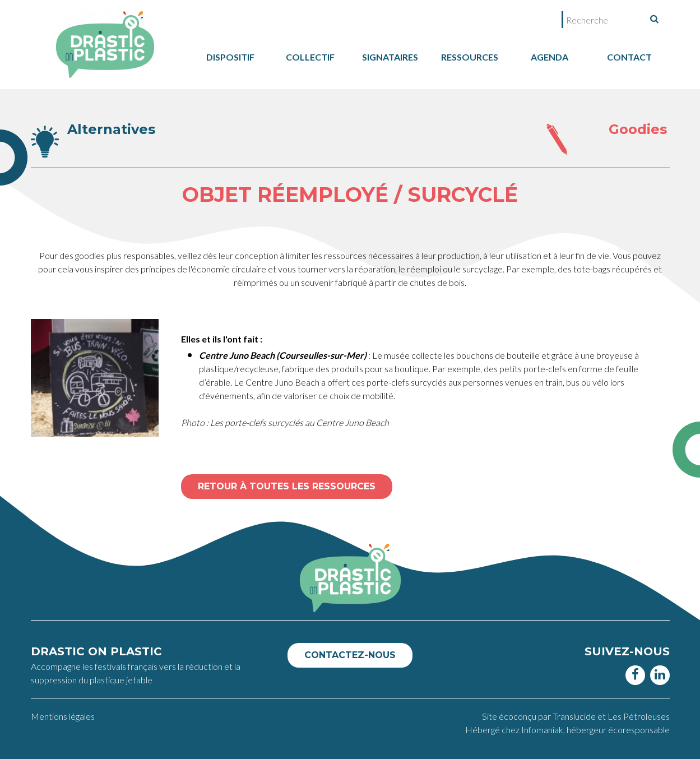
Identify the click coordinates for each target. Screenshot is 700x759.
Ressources (470, 57)
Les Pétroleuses (639, 716)
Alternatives (111, 129)
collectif (310, 57)
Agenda (550, 57)
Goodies (638, 129)
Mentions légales (63, 716)
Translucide (575, 716)
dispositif (230, 57)
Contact (629, 57)
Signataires (390, 57)
